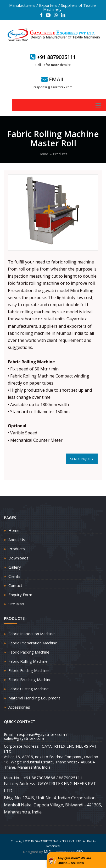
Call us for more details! (53, 65)
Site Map (16, 604)
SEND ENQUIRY (82, 459)
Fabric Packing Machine (29, 652)
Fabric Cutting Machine (29, 689)
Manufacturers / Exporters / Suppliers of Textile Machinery (52, 7)
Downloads (18, 558)
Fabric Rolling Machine (28, 661)
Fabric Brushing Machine (30, 680)
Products (60, 154)
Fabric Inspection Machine (32, 634)
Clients (14, 576)
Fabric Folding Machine (29, 670)
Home (43, 154)
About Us (17, 540)
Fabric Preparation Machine (33, 643)
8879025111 (71, 778)
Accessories (19, 707)
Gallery (15, 567)
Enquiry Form (20, 595)
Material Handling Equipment (34, 698)
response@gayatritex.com (53, 87)
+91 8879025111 (56, 57)
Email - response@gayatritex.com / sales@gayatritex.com (36, 736)
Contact (15, 585)
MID (48, 851)
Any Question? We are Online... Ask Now (74, 861)
